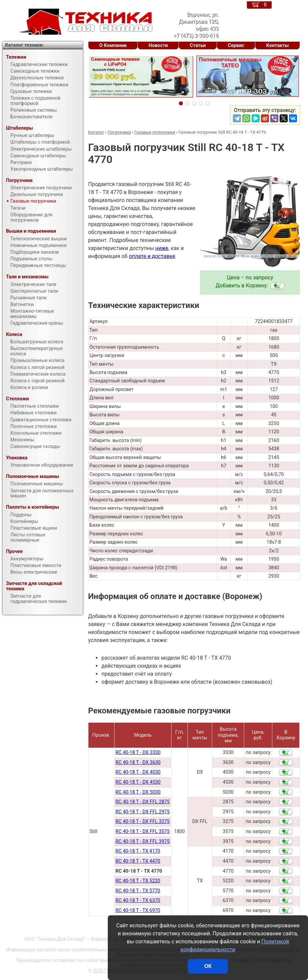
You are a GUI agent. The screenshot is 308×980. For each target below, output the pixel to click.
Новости (158, 45)
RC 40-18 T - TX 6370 (138, 900)
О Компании (113, 45)
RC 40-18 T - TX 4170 (138, 851)
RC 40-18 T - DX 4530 (138, 782)
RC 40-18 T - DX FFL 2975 (142, 812)
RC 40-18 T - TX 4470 (138, 861)
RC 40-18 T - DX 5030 (138, 792)
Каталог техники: (24, 45)
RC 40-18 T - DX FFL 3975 (142, 841)
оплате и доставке (152, 256)
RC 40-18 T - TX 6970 (138, 910)
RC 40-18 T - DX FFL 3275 (142, 821)
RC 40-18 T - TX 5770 (138, 891)
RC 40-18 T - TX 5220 (138, 881)
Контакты (278, 45)
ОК (208, 966)
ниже (162, 248)
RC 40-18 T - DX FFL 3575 (142, 831)
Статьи (198, 45)
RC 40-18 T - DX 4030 (138, 772)
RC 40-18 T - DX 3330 (138, 752)
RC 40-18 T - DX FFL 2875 (142, 802)
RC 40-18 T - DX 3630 (138, 762)
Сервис (236, 45)
